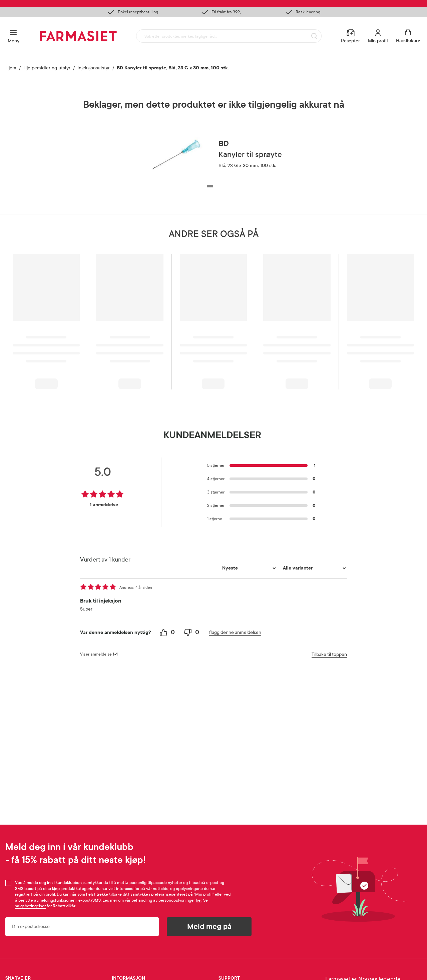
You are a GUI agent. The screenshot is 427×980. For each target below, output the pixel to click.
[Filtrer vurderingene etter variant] (314, 568)
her (199, 900)
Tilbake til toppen (329, 654)
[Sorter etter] (248, 568)
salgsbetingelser (30, 906)
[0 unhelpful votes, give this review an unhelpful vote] (192, 632)
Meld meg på (209, 927)
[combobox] (229, 36)
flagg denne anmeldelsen (235, 632)
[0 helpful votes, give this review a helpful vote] (168, 632)
